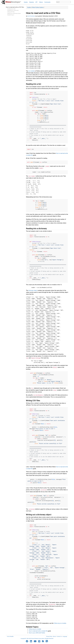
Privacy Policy (49, 636)
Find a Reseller (10, 636)
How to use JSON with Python (37, 632)
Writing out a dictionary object (14, 13)
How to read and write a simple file (38, 631)
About (54, 636)
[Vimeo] (39, 641)
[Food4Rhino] (47, 641)
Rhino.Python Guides (38, 7)
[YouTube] (35, 641)
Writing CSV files (11, 12)
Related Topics (11, 15)
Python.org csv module (60, 623)
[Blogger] (43, 641)
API (36, 2)
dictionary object (33, 290)
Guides (26, 2)
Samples (32, 2)
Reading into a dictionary (13, 10)
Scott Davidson (31, 16)
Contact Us (59, 636)
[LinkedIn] (31, 641)
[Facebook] (27, 641)
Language (65, 636)
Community (47, 2)
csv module (31, 71)
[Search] (72, 2)
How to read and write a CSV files (15, 7)
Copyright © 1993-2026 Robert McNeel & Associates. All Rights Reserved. (37, 638)
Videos (41, 2)
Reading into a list (11, 9)
